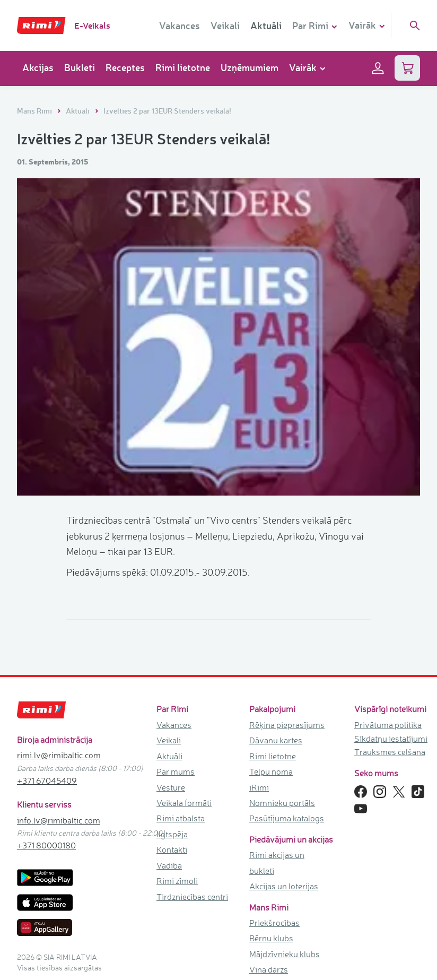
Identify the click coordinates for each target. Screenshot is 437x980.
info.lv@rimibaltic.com (59, 820)
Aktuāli (266, 25)
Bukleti (80, 67)
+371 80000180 (46, 845)
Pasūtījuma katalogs (287, 818)
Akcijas (38, 67)
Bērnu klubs (271, 938)
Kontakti (172, 849)
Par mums (176, 771)
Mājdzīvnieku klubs (285, 954)
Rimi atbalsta (181, 818)
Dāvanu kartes (276, 740)
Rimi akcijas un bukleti (277, 862)
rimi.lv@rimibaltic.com (59, 755)
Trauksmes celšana (390, 752)
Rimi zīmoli (177, 881)
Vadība (169, 865)
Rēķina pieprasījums (287, 725)
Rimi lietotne (183, 67)
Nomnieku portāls (282, 803)
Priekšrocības (274, 923)
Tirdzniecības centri (192, 897)
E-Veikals (92, 25)
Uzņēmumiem (250, 67)
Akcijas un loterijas (284, 886)
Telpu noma (271, 771)
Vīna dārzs (269, 969)
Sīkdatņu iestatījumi (391, 739)
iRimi (259, 787)
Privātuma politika (388, 725)
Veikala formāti (184, 803)
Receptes (125, 67)
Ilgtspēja (172, 834)
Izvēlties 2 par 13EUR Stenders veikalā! (167, 111)
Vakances (180, 25)
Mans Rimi (35, 111)
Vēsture (171, 787)
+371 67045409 (47, 780)
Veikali (225, 25)
